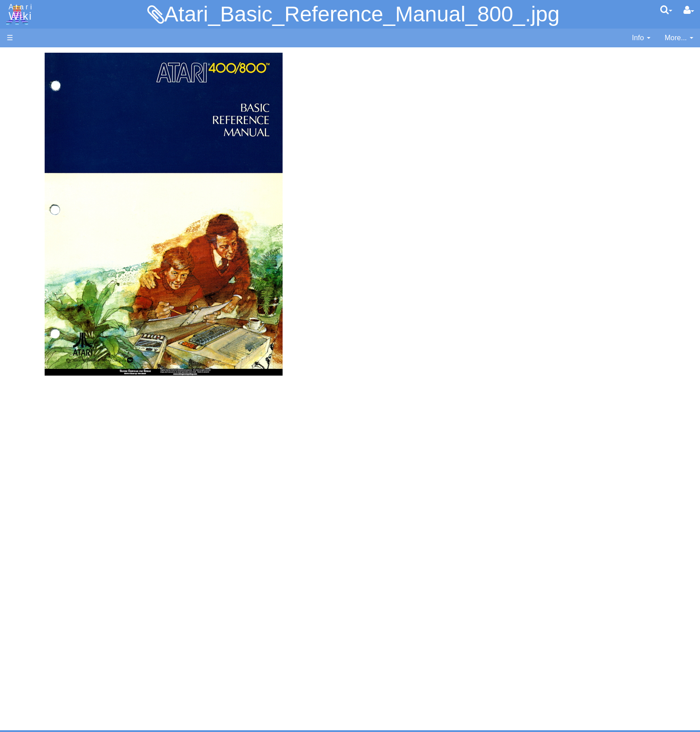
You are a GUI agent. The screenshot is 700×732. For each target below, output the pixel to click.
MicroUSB (23, 148)
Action (34, 219)
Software (21, 88)
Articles (18, 57)
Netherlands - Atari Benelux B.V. (75, 602)
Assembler (42, 229)
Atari (19, 13)
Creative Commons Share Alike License (70, 689)
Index (15, 194)
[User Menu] (689, 10)
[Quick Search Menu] (666, 10)
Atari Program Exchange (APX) (56, 491)
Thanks (18, 638)
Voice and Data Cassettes (48, 476)
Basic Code (43, 438)
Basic (33, 239)
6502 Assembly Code (58, 428)
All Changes (26, 163)
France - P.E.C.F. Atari (60, 572)
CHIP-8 (36, 382)
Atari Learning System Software (57, 506)
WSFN (35, 372)
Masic (34, 311)
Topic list (20, 133)
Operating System (53, 407)
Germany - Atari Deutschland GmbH (82, 582)
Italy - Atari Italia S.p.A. (61, 592)
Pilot (31, 331)
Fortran (36, 270)
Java (32, 280)
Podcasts (21, 546)
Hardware (22, 73)
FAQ (14, 178)
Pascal (35, 321)
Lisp (31, 290)
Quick (34, 351)
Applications (26, 103)
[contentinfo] (641, 38)
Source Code (45, 417)
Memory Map (27, 118)
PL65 (33, 341)
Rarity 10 (21, 648)
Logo (33, 300)
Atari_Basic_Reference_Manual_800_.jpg (362, 14)
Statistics (21, 658)
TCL (31, 362)
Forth (33, 260)
